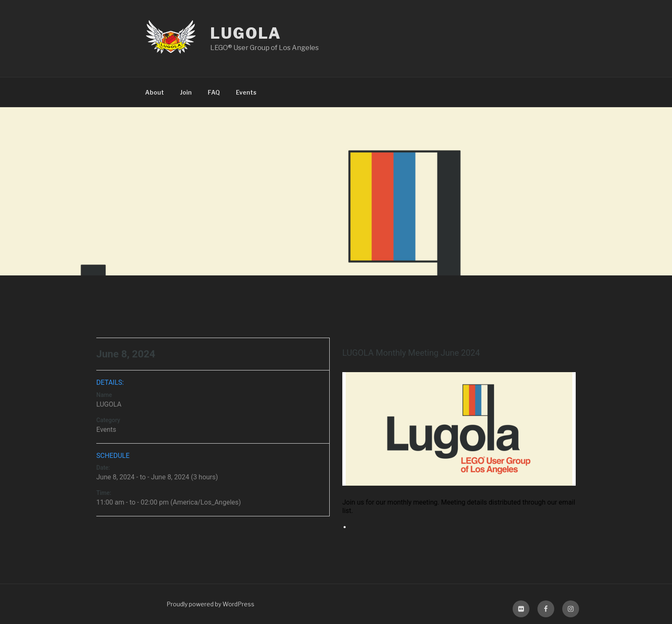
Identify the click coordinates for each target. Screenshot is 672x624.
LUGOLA (246, 33)
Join (186, 92)
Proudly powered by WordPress (210, 604)
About (155, 92)
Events (246, 92)
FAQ (214, 92)
